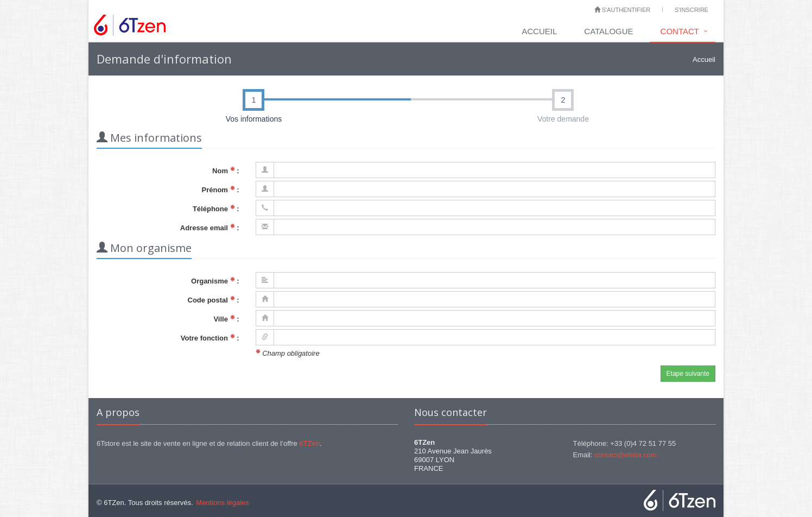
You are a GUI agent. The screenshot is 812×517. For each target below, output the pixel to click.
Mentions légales (223, 503)
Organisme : (215, 281)
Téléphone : (216, 209)
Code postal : (214, 300)
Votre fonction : (210, 338)
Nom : (226, 171)
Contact (680, 31)
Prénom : (221, 190)
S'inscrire (692, 10)
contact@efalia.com (625, 455)
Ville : (226, 319)
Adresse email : (210, 228)
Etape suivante (688, 374)
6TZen (309, 443)
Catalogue (608, 31)
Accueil (539, 31)
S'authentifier (623, 10)
